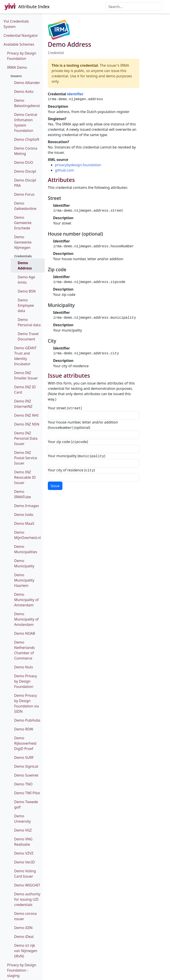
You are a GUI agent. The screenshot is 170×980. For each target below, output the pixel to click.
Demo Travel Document (28, 336)
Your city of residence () (71, 468)
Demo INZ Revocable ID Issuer (25, 477)
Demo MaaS (24, 523)
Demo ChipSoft (27, 139)
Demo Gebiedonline (25, 206)
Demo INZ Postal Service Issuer (26, 458)
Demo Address (25, 265)
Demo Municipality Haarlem (24, 580)
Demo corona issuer (25, 916)
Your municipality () (76, 455)
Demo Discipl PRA (25, 183)
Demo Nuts (24, 667)
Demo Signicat (26, 766)
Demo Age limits (26, 280)
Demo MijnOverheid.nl (27, 535)
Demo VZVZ (24, 853)
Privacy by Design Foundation (22, 56)
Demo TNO (23, 784)
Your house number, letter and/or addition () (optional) (83, 424)
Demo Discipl (25, 171)
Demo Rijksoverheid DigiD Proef (25, 743)
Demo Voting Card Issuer (25, 874)
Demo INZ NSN (27, 424)
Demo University (22, 819)
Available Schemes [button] (19, 44)
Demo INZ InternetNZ (23, 404)
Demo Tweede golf (26, 804)
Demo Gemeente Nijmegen (23, 242)
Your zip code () (68, 441)
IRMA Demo (17, 67)
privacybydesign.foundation (78, 165)
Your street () (65, 408)
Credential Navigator (21, 35)
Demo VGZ (23, 830)
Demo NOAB (25, 633)
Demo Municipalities (26, 549)
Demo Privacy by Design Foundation (26, 681)
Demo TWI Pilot (27, 793)
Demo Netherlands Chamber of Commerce (24, 650)
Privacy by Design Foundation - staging (22, 970)
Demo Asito (24, 92)
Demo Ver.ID (24, 862)
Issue (55, 484)
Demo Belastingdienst (27, 103)
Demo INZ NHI (26, 415)
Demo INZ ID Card (25, 390)
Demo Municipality (24, 563)
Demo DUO (24, 162)
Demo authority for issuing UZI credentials (27, 899)
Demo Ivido (24, 515)
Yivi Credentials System (16, 24)
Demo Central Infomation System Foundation (26, 123)
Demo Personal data (29, 322)
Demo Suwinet (26, 775)
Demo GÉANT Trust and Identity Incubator (25, 356)
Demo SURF (24, 757)
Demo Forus (24, 194)
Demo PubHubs (27, 720)
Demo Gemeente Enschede (23, 223)
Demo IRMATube (23, 494)
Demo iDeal (24, 937)
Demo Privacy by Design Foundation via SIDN (26, 703)
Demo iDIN (23, 928)
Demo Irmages (27, 506)
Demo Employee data (26, 305)
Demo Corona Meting (26, 151)
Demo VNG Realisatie (23, 842)
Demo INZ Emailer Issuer (26, 375)
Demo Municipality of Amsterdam (26, 600)
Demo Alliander (27, 83)
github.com (64, 170)
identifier (75, 94)
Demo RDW (24, 729)
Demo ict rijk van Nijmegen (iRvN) (26, 951)
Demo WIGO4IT (27, 885)
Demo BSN (27, 291)
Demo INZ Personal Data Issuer (26, 438)
